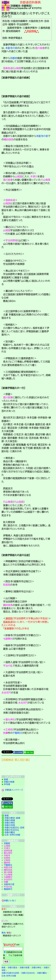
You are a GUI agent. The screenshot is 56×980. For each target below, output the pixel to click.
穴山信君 (19, 502)
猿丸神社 (10, 719)
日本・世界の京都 (12, 835)
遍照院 (9, 618)
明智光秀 (8, 867)
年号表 (7, 784)
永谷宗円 (6, 693)
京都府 (14, 58)
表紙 (6, 779)
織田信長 (9, 139)
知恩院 (7, 585)
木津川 (34, 176)
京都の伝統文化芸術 (10, 973)
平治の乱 (8, 666)
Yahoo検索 (13, 954)
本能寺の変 (11, 48)
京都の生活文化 (12, 830)
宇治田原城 (11, 240)
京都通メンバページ (14, 790)
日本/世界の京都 (9, 976)
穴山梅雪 (45, 180)
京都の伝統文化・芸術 (14, 828)
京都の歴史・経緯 (12, 818)
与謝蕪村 (8, 639)
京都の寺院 (10, 825)
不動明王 (17, 733)
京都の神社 (10, 823)
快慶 (6, 733)
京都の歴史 (12, 968)
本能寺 (7, 855)
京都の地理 (9, 782)
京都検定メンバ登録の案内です (26, 769)
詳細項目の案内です (26, 86)
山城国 (17, 68)
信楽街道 (8, 68)
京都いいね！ (10, 901)
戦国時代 (8, 889)
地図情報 (32, 31)
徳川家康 (40, 48)
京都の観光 (10, 832)
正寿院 (9, 730)
